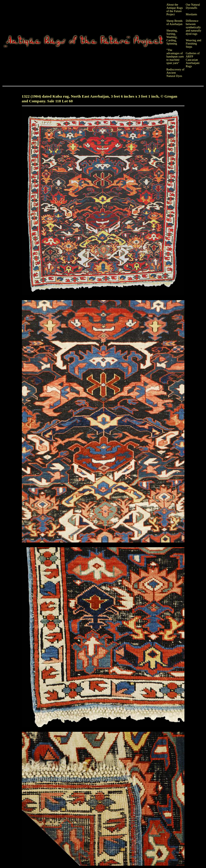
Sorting (171, 34)
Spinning (172, 43)
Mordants (192, 14)
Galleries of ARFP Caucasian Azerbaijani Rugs (193, 60)
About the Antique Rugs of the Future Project (175, 9)
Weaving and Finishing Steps (194, 43)
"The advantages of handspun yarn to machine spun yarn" (175, 56)
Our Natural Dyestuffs (193, 6)
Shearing (172, 31)
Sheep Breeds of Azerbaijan (175, 22)
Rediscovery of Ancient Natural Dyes (175, 73)
